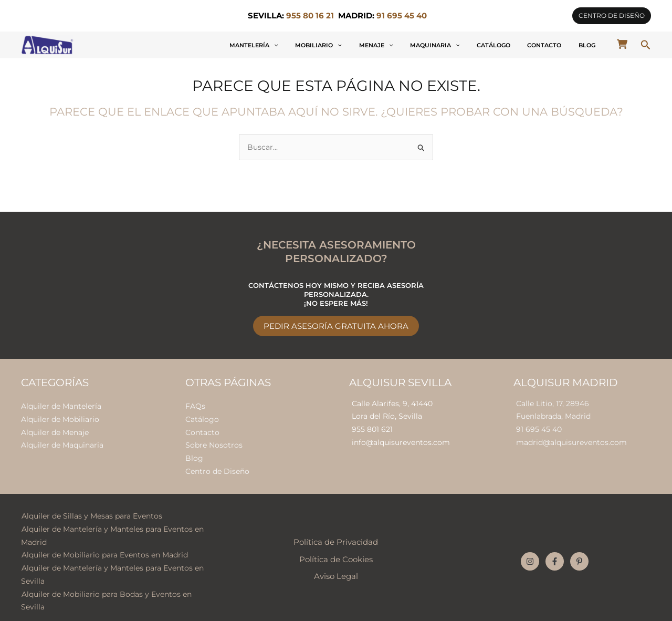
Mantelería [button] (331, 45)
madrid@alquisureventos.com (571, 440)
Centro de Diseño (217, 467)
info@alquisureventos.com (401, 440)
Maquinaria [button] (476, 45)
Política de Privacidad (336, 536)
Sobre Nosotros (214, 442)
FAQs (195, 405)
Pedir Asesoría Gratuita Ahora (336, 325)
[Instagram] (530, 556)
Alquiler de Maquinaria (62, 442)
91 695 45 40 (539, 428)
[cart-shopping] (622, 44)
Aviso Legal (336, 570)
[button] (612, 16)
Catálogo (523, 45)
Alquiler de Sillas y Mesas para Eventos (91, 511)
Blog (593, 45)
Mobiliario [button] (384, 45)
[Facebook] (555, 556)
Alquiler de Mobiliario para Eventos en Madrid (104, 548)
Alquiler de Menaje (55, 430)
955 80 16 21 (310, 16)
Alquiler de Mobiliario (60, 417)
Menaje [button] (429, 45)
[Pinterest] (579, 556)
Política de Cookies (336, 553)
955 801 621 (372, 428)
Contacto (562, 45)
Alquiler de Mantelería (61, 405)
